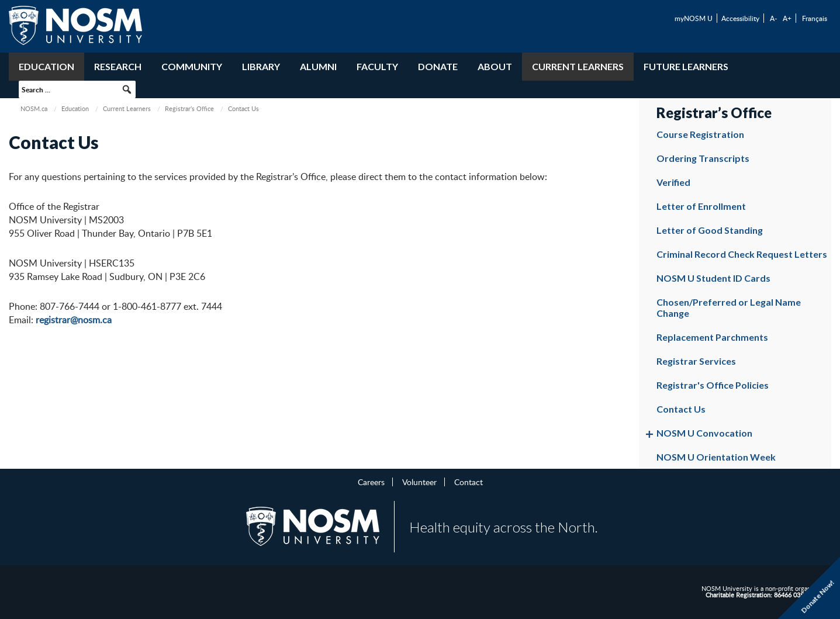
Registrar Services (696, 361)
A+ (787, 18)
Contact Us (681, 409)
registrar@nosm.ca (74, 320)
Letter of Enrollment (701, 206)
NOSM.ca (34, 108)
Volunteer (419, 482)
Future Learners (686, 66)
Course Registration (700, 134)
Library (261, 66)
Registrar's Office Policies (713, 385)
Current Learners (578, 66)
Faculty (377, 66)
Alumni (318, 66)
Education (46, 66)
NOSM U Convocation (704, 433)
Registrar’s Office (189, 108)
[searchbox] (77, 89)
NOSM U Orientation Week (716, 457)
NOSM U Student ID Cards (713, 278)
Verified (673, 182)
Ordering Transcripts (703, 158)
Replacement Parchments (712, 337)
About (495, 66)
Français (815, 18)
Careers (371, 482)
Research (118, 66)
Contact (469, 482)
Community (192, 66)
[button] (127, 89)
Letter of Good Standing (710, 230)
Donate (438, 66)
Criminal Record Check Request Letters (742, 254)
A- (773, 18)
